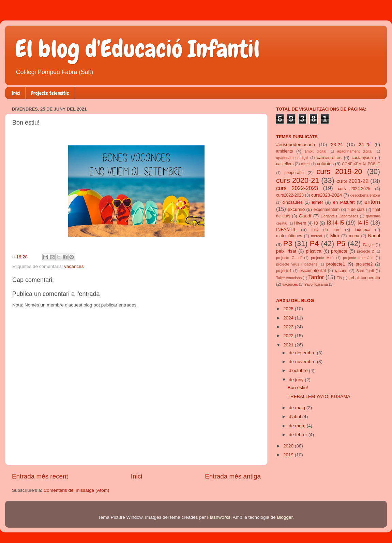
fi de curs (356, 210)
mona (354, 236)
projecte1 (336, 264)
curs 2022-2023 (297, 188)
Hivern (300, 223)
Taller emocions (289, 278)
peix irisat (286, 251)
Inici (16, 93)
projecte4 (284, 271)
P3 (288, 244)
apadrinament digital (355, 151)
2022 (289, 336)
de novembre (303, 362)
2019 (289, 455)
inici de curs (326, 230)
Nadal (374, 236)
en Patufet (344, 202)
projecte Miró (322, 258)
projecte (339, 251)
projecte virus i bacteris (297, 264)
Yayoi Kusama (316, 284)
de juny (297, 380)
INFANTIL (286, 230)
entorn (372, 202)
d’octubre (299, 370)
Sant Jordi (365, 271)
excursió (296, 209)
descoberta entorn (365, 195)
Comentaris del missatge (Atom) (77, 490)
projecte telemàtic (358, 258)
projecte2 (364, 264)
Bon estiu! (298, 388)
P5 (341, 244)
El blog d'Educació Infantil (138, 49)
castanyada (362, 158)
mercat (316, 236)
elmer (317, 202)
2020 (289, 446)
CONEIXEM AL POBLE (361, 164)
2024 (289, 318)
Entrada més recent (40, 476)
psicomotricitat (313, 271)
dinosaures (293, 202)
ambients (284, 151)
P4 (314, 244)
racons (341, 271)
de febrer (299, 435)
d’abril (296, 417)
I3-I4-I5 (335, 223)
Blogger (285, 517)
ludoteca (363, 230)
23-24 (337, 145)
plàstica (314, 251)
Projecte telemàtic (50, 93)
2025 (289, 309)
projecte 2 (365, 251)
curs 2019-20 (340, 172)
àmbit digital (315, 151)
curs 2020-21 (298, 180)
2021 (289, 345)
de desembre (303, 353)
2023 (289, 327)
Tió (339, 278)
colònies (325, 164)
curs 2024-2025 (354, 189)
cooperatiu (294, 173)
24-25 (365, 145)
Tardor (316, 277)
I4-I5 (363, 223)
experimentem (327, 210)
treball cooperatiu (364, 278)
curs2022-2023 (290, 195)
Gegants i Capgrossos (340, 216)
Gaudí (305, 216)
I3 (316, 223)
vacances (74, 266)
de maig (298, 408)
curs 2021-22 (353, 181)
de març (298, 426)
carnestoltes (329, 158)
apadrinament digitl (292, 158)
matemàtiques (289, 236)
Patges (369, 245)
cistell (306, 164)
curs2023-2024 (327, 195)
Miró (335, 236)
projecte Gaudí (289, 258)
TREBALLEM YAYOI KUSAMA (319, 396)
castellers (285, 164)
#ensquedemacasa (296, 145)
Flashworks (219, 517)
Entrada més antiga (233, 476)
